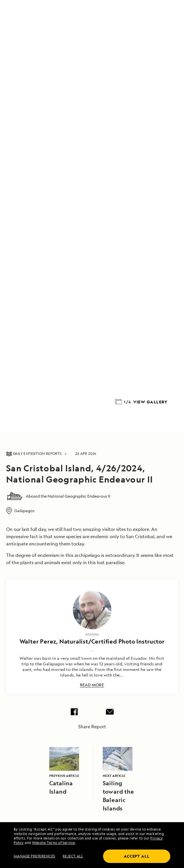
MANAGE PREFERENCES (34, 856)
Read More (92, 685)
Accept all (137, 856)
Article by (92, 634)
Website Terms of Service (53, 843)
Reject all (73, 856)
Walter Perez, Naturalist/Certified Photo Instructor (92, 641)
